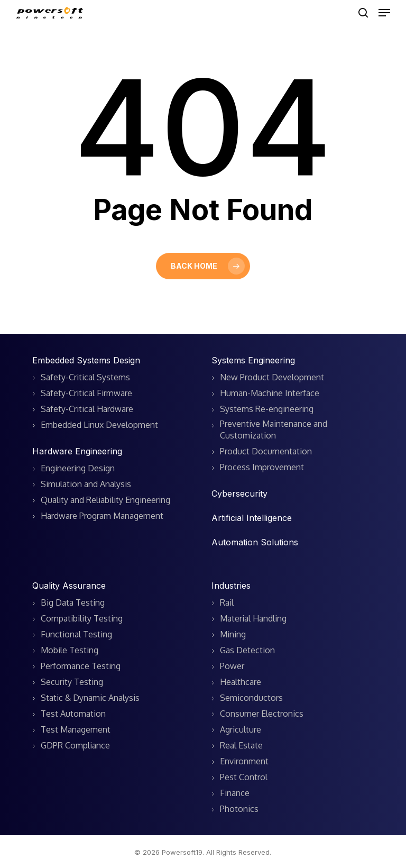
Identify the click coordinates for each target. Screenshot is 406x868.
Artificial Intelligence (252, 518)
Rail (227, 602)
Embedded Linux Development (99, 425)
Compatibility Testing (82, 618)
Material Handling (253, 618)
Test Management (76, 729)
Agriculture (241, 729)
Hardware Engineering (77, 451)
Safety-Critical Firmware (86, 393)
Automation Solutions (255, 542)
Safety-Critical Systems (85, 377)
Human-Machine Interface (270, 393)
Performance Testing (81, 666)
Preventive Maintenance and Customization (274, 430)
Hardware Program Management (102, 516)
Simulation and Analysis (86, 484)
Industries (231, 586)
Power (232, 666)
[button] (384, 13)
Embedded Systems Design (86, 360)
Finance (235, 793)
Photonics (239, 809)
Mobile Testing (70, 650)
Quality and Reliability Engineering (105, 500)
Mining (233, 634)
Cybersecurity (239, 494)
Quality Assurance (69, 586)
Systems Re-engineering (267, 409)
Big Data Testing (73, 602)
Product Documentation (266, 451)
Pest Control (244, 777)
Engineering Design (78, 468)
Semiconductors (251, 698)
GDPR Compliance (75, 745)
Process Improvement (262, 467)
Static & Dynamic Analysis (90, 698)
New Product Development (272, 377)
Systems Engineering (253, 360)
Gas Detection (247, 650)
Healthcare (241, 682)
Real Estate (241, 745)
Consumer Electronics (262, 714)
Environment (244, 761)
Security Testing (72, 682)
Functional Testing (76, 634)
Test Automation (73, 714)
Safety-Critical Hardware (87, 409)
